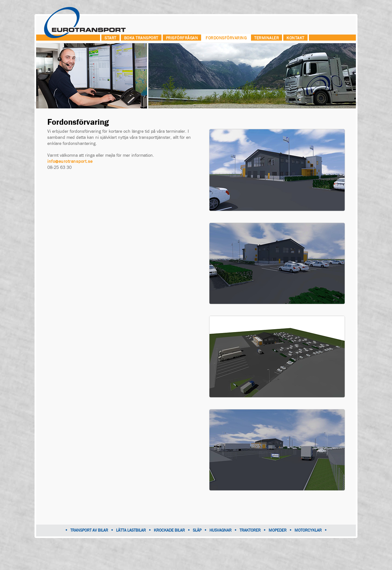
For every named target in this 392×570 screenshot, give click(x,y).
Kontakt (295, 38)
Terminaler (267, 38)
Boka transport (141, 38)
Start (110, 38)
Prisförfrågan (182, 38)
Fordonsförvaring (226, 38)
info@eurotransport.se (70, 162)
